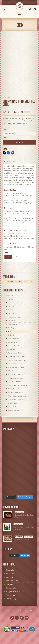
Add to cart (19, 142)
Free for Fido (12, 321)
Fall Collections (13, 371)
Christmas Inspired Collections (17, 360)
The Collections (10, 349)
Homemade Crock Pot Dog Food (24, 516)
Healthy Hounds (18, 524)
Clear (4, 137)
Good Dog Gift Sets (14, 324)
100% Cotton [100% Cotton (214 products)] (9, 282)
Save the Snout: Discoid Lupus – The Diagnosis (24, 528)
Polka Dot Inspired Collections (17, 396)
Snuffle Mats (12, 335)
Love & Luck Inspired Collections (18, 385)
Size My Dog (11, 595)
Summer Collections (14, 407)
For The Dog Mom (11, 342)
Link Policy (10, 577)
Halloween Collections (15, 382)
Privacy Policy (11, 588)
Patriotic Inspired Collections (16, 389)
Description (9, 161)
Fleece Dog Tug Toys (14, 317)
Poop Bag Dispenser (14, 328)
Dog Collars (11, 306)
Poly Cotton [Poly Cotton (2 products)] (29, 282)
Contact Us (10, 570)
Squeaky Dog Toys (13, 339)
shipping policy (11, 123)
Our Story (10, 584)
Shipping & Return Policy (15, 592)
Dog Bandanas (12, 299)
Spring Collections (13, 403)
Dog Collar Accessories (15, 303)
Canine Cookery (19, 512)
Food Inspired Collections (15, 378)
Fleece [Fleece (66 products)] (19, 282)
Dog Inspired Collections (15, 364)
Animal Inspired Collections (16, 353)
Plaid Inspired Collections (15, 392)
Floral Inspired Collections (16, 375)
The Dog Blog (11, 599)
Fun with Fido (19, 537)
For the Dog (9, 296)
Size (4, 130)
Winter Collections (13, 410)
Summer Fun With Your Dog (24, 539)
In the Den (10, 574)
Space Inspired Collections (16, 400)
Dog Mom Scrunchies (14, 346)
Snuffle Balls (7, 97)
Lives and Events (12, 581)
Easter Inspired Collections (16, 367)
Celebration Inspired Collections (17, 357)
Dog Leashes (12, 310)
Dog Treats (11, 314)
